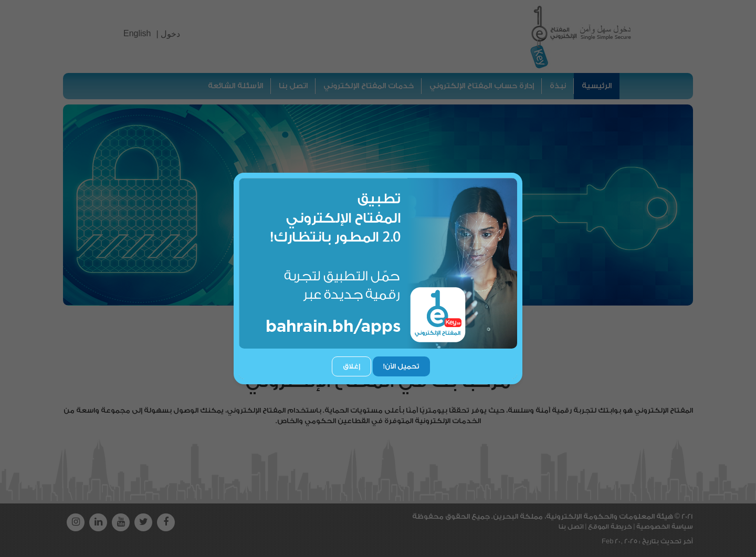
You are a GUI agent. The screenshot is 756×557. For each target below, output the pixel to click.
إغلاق (351, 366)
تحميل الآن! (401, 366)
